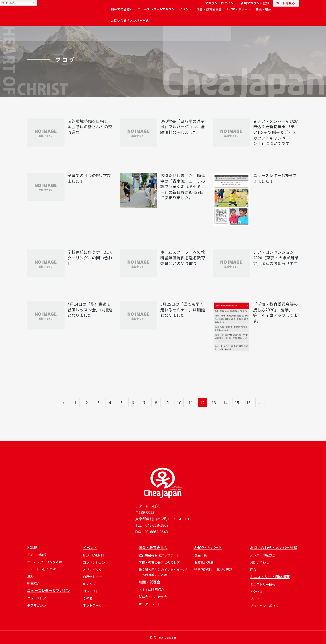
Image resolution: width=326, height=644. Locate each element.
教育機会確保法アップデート (159, 555)
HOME (32, 547)
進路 (30, 576)
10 (179, 402)
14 (225, 402)
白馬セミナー (92, 577)
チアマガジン (37, 605)
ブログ (255, 599)
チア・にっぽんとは (41, 569)
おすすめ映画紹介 (151, 589)
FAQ (253, 569)
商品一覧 (201, 555)
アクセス (256, 591)
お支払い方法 (204, 562)
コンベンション (94, 562)
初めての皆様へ (38, 555)
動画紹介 (34, 583)
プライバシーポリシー (266, 606)
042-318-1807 (157, 525)
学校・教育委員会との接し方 (159, 562)
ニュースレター (38, 598)
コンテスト (91, 591)
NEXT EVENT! (93, 555)
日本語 (8, 3)
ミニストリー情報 (263, 584)
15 (237, 402)
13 (214, 402)
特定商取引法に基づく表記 (213, 569)
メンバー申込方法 (263, 555)
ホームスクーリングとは (45, 562)
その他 (88, 598)
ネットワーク (92, 605)
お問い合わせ (259, 562)
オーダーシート (150, 604)
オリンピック (92, 569)
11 (191, 402)
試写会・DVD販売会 (153, 597)
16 (248, 402)
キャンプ (89, 584)
